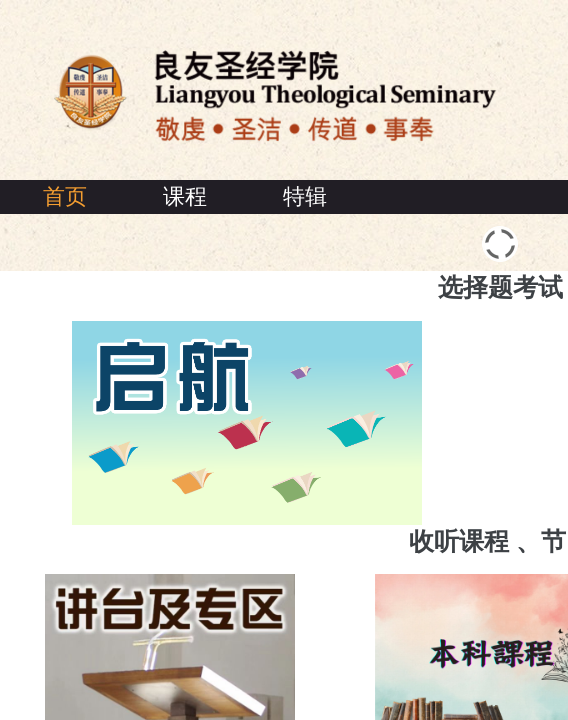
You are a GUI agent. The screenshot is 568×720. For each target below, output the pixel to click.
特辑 (305, 196)
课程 (185, 196)
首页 (65, 196)
